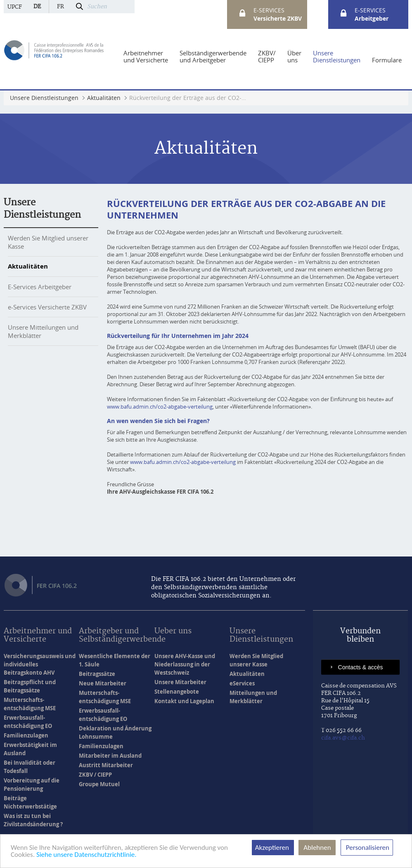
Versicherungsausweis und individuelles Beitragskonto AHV (40, 664)
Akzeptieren (273, 848)
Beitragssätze (97, 674)
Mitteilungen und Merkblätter (253, 697)
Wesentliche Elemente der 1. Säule (115, 660)
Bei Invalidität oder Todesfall (30, 767)
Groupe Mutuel (99, 784)
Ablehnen (317, 848)
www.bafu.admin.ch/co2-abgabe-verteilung (160, 407)
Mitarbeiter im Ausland (110, 756)
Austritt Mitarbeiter (106, 765)
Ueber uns (173, 631)
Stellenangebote (177, 692)
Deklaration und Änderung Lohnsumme (115, 732)
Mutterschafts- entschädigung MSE (30, 704)
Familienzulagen (26, 735)
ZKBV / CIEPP (95, 775)
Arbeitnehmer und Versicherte (38, 636)
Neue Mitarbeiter (103, 683)
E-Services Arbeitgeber (40, 287)
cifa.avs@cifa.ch (343, 738)
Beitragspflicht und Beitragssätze (30, 686)
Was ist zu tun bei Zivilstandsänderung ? (33, 820)
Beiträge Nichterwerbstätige (30, 802)
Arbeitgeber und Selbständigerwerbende (122, 636)
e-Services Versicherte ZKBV (47, 307)
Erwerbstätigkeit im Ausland (30, 749)
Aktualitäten (28, 266)
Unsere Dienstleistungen (261, 636)
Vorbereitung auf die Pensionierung (32, 785)
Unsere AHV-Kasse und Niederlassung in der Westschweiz (185, 664)
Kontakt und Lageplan (184, 701)
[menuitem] (146, 57)
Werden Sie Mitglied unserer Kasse (256, 660)
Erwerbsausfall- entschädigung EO (28, 722)
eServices (242, 683)
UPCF (15, 7)
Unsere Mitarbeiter (180, 682)
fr (60, 7)
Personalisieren (367, 848)
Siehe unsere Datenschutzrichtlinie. (86, 855)
